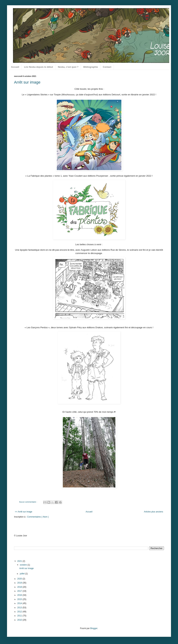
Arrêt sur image (27, 82)
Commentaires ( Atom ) (38, 517)
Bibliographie (91, 67)
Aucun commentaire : (28, 502)
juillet (23, 574)
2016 (20, 595)
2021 (20, 561)
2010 (20, 620)
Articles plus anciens (154, 512)
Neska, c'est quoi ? (68, 67)
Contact (107, 67)
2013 (20, 608)
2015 (20, 599)
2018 (20, 587)
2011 (20, 616)
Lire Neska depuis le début (38, 67)
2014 (20, 603)
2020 (20, 579)
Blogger (94, 628)
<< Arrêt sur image (24, 512)
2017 (20, 591)
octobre (24, 565)
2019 (20, 583)
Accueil (15, 67)
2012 (20, 612)
